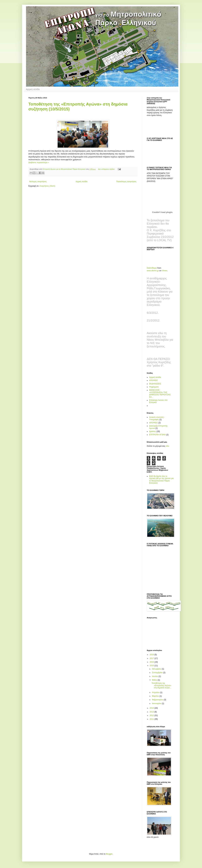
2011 (152, 719)
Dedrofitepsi (152, 268)
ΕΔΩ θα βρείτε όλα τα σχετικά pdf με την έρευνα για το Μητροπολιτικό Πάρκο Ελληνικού (161, 480)
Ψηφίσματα (154, 387)
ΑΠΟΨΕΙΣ (153, 380)
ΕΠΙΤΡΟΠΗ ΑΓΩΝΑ (157, 435)
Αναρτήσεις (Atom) (47, 186)
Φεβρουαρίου (158, 700)
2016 (152, 662)
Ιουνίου (155, 676)
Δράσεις (153, 431)
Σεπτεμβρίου (158, 673)
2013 (152, 712)
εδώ (167, 446)
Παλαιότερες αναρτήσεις (126, 182)
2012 (152, 715)
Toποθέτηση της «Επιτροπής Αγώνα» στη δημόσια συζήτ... (161, 685)
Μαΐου (155, 680)
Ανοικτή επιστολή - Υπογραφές (157, 418)
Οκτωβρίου (157, 669)
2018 (152, 655)
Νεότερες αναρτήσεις (38, 182)
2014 (152, 708)
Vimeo (165, 271)
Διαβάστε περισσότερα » (39, 162)
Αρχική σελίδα (33, 89)
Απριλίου (156, 692)
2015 (152, 666)
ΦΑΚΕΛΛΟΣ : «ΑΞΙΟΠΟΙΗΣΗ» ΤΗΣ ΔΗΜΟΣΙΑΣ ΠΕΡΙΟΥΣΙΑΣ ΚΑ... (160, 393)
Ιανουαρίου (157, 703)
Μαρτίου (156, 696)
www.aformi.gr (153, 271)
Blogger (109, 854)
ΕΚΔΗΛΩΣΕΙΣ (155, 384)
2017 (152, 658)
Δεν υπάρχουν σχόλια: (107, 169)
